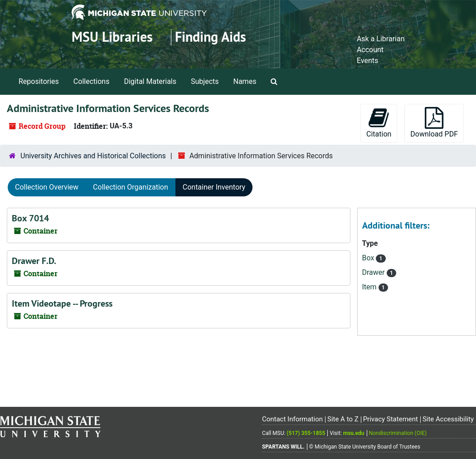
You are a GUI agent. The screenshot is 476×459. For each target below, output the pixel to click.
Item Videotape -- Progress (62, 303)
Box (369, 258)
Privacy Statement (391, 419)
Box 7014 (30, 218)
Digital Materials (150, 81)
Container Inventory (214, 187)
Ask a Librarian (381, 39)
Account (370, 50)
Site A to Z (343, 419)
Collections (92, 81)
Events (367, 61)
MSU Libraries (112, 37)
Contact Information (292, 419)
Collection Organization (131, 187)
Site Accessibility (448, 419)
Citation (379, 123)
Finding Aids (211, 37)
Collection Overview (47, 187)
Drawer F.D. (34, 261)
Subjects (205, 81)
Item (370, 287)
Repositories (39, 81)
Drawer (374, 272)
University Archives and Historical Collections (93, 156)
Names (245, 81)
